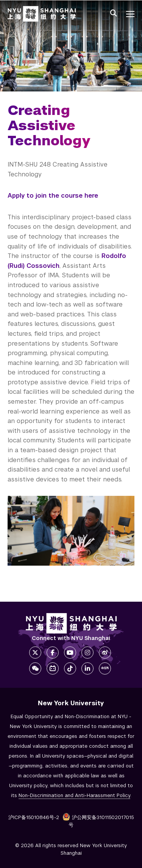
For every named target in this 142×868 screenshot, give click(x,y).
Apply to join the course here (53, 196)
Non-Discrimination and (74, 795)
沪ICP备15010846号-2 (34, 817)
